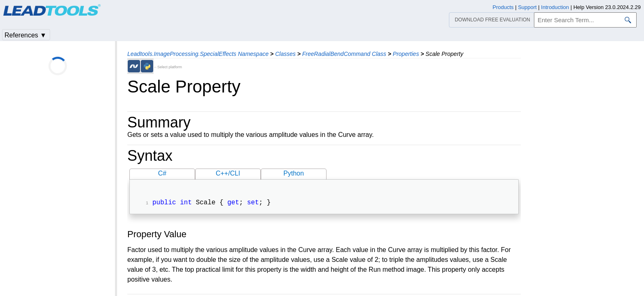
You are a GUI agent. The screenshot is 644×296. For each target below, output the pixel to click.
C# (162, 173)
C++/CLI (228, 173)
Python (294, 173)
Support (527, 7)
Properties (406, 54)
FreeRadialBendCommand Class (344, 54)
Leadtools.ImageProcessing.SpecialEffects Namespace (198, 54)
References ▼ (25, 35)
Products (503, 7)
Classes (285, 54)
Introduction (555, 7)
